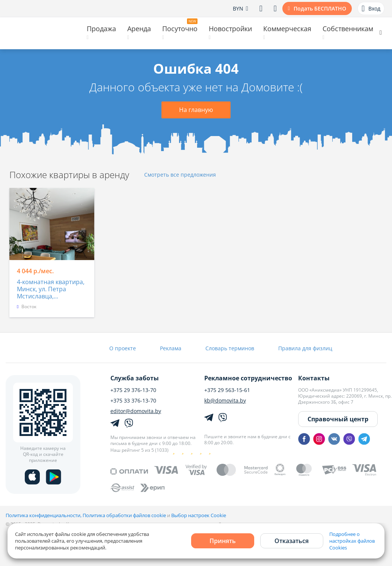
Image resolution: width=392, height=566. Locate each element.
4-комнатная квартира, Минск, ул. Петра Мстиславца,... (51, 289)
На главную (196, 110)
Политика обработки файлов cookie (124, 515)
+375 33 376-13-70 (133, 401)
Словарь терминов (230, 348)
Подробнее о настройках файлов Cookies (352, 541)
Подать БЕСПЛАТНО (320, 8)
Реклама (171, 348)
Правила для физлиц (305, 348)
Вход (371, 9)
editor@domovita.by (136, 411)
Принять (223, 541)
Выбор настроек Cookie (199, 515)
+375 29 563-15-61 (227, 390)
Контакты (314, 378)
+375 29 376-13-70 (133, 390)
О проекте (123, 348)
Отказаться (292, 541)
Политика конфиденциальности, (44, 515)
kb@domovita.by (225, 401)
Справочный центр (338, 419)
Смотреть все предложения (180, 175)
